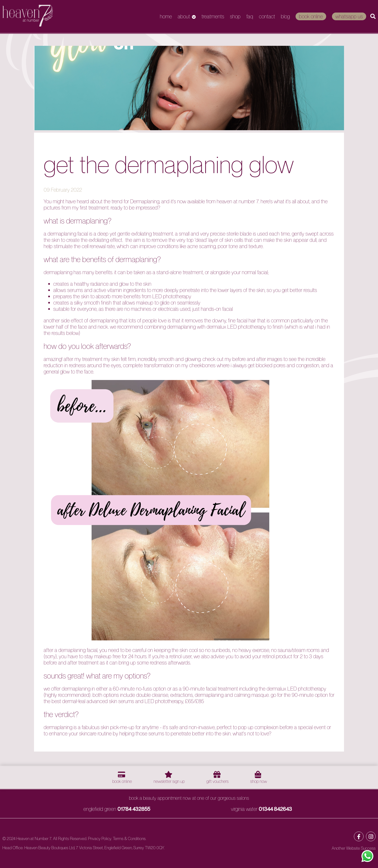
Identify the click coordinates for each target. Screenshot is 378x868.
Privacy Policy (100, 838)
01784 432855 (134, 809)
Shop (235, 16)
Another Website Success (354, 848)
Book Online (311, 16)
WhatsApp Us (349, 16)
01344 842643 (275, 809)
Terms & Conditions (129, 838)
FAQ (250, 16)
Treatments (213, 16)
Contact (267, 16)
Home (166, 16)
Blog (285, 16)
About (184, 16)
